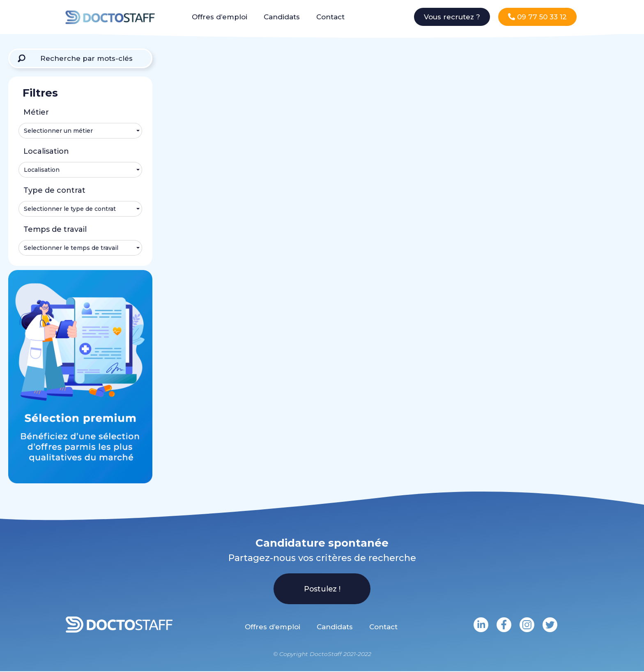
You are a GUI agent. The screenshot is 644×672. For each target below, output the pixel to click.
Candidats (282, 17)
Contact (330, 17)
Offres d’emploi (220, 17)
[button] (452, 17)
